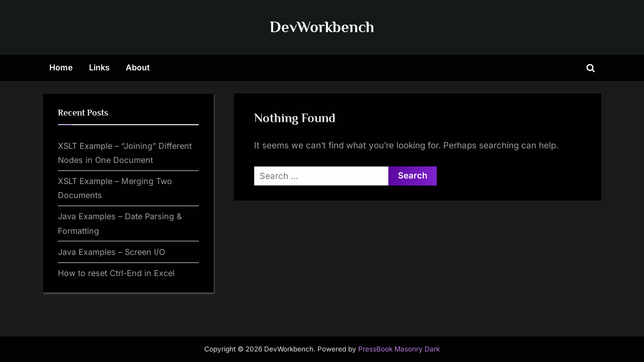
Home (61, 67)
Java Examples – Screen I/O (111, 252)
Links (99, 67)
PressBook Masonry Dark (399, 349)
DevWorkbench (322, 27)
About (138, 67)
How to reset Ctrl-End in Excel (116, 273)
